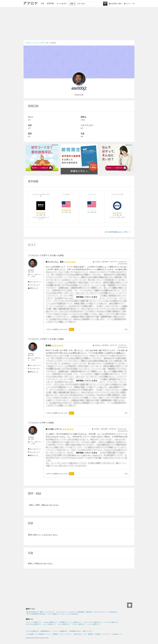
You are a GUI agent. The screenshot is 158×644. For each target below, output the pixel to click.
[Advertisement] (79, 24)
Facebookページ (117, 634)
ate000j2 (31, 270)
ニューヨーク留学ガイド (111, 622)
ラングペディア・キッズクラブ (66, 612)
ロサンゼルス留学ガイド (34, 624)
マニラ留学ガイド (76, 622)
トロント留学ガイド (64, 624)
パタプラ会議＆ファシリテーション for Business (62, 614)
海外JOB (89, 612)
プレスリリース (106, 634)
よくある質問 (30, 634)
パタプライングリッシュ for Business (105, 612)
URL (126, 329)
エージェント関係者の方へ (60, 631)
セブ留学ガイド (64, 622)
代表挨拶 (98, 634)
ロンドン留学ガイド (49, 624)
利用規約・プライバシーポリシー (62, 634)
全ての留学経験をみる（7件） (117, 232)
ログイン (128, 4)
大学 (42, 3)
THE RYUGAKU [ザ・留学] (34, 612)
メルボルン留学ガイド (50, 622)
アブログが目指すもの (32, 631)
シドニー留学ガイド (94, 624)
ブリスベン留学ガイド (79, 624)
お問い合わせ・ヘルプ (80, 634)
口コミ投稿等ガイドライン (43, 634)
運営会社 (91, 634)
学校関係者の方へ (46, 631)
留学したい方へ (88, 631)
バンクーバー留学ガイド (34, 622)
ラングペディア (49, 612)
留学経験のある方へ (76, 631)
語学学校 (50, 3)
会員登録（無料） (116, 4)
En (134, 4)
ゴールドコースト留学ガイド (92, 622)
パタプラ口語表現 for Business (36, 614)
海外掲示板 (81, 612)
